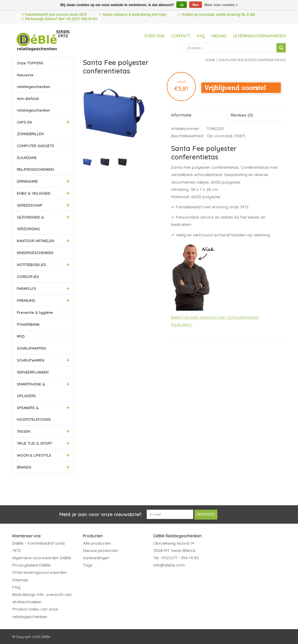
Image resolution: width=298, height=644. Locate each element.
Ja (181, 5)
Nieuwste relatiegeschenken (33, 81)
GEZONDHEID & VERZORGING (30, 223)
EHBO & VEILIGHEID (34, 193)
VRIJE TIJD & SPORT (34, 443)
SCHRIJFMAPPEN (31, 348)
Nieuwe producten (101, 550)
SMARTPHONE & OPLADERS (31, 390)
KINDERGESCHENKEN (35, 253)
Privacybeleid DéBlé (31, 565)
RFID (21, 336)
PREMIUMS (26, 300)
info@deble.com (169, 565)
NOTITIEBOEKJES (32, 265)
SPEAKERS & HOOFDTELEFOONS (34, 414)
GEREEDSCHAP (30, 205)
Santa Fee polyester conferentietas (252, 60)
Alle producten (97, 543)
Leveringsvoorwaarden (259, 36)
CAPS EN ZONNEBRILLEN (30, 128)
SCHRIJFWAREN (31, 360)
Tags (88, 565)
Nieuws (219, 36)
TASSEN (24, 431)
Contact (181, 36)
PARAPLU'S (26, 288)
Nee (196, 5)
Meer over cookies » (221, 5)
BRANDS (24, 467)
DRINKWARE (27, 181)
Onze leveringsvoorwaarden (39, 572)
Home (210, 60)
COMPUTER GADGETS (36, 146)
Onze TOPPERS (30, 63)
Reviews (242, 115)
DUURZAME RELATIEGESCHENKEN (35, 163)
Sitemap (20, 580)
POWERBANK (28, 324)
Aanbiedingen (96, 557)
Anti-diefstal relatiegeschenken (33, 104)
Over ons (155, 36)
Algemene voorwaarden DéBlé (42, 557)
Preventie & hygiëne (35, 312)
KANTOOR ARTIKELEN (36, 241)
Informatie (181, 115)
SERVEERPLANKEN (33, 372)
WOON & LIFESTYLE (34, 455)
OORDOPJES (28, 277)
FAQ (201, 36)
